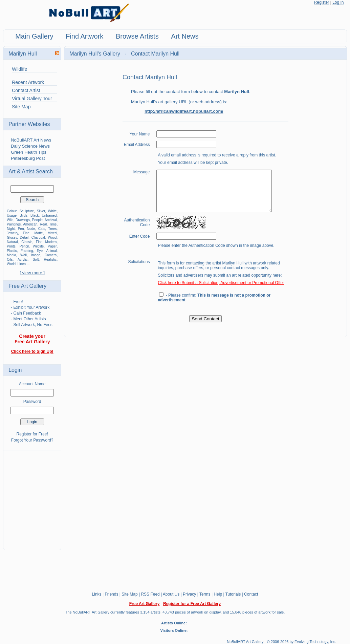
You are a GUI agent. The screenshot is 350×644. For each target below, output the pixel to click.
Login (15, 370)
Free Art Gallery (27, 286)
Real (43, 224)
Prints (11, 246)
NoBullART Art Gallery (245, 642)
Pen (21, 229)
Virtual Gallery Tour (32, 99)
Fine (26, 233)
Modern (51, 242)
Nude (31, 229)
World (11, 264)
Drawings (23, 220)
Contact (251, 594)
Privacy (189, 594)
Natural (12, 242)
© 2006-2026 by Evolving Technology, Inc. (302, 642)
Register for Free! (32, 434)
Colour (12, 211)
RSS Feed (150, 594)
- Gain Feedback (26, 313)
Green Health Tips (29, 152)
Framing (27, 251)
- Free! (17, 302)
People (37, 220)
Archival (51, 220)
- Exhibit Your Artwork (30, 307)
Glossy (12, 238)
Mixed (52, 233)
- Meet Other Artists (28, 319)
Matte (38, 233)
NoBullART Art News (31, 140)
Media (11, 255)
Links (97, 594)
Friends (111, 594)
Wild (10, 220)
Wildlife (19, 69)
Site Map (21, 107)
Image (36, 255)
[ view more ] (32, 273)
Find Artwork (84, 36)
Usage (12, 216)
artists (156, 612)
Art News (185, 36)
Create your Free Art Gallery (32, 339)
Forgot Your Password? (32, 440)
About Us (171, 594)
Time (53, 224)
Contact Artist (26, 90)
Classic (27, 242)
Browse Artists (137, 36)
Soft (36, 260)
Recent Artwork (28, 82)
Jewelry (12, 233)
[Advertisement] (32, 496)
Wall (24, 255)
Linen (22, 264)
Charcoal (38, 238)
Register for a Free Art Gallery (192, 604)
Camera (51, 255)
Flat (39, 242)
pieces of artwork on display (198, 612)
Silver (41, 211)
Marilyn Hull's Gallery (95, 54)
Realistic (50, 260)
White (52, 211)
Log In (338, 2)
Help (218, 594)
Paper (52, 246)
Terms (205, 594)
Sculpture (27, 211)
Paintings (14, 224)
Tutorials (233, 594)
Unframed (49, 216)
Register (322, 2)
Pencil (24, 246)
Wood (52, 238)
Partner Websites (29, 124)
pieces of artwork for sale (263, 612)
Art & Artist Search (31, 171)
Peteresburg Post (28, 158)
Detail (24, 238)
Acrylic (23, 260)
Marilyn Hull (23, 54)
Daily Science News (30, 146)
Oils (10, 260)
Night (11, 229)
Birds (24, 216)
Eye (40, 251)
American (30, 224)
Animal (52, 251)
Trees (52, 229)
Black (35, 216)
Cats (42, 229)
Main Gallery (34, 36)
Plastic (12, 251)
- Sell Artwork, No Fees (32, 325)
